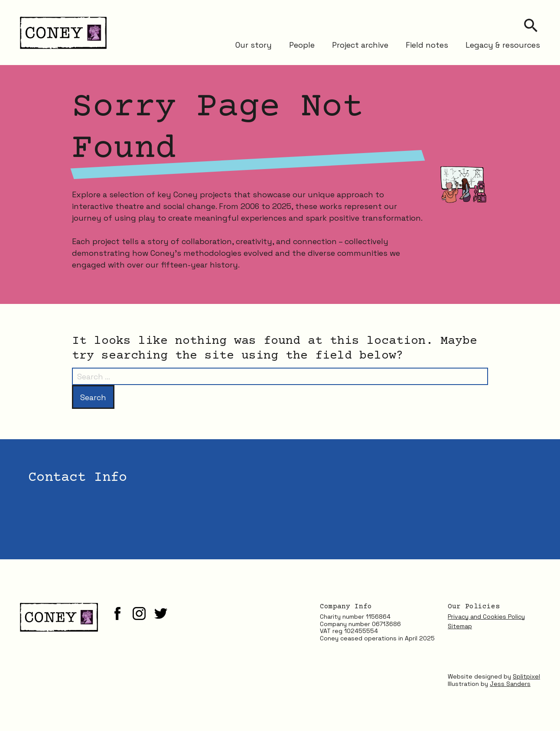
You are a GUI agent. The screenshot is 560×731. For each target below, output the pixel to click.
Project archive (360, 44)
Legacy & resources (503, 44)
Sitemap (460, 626)
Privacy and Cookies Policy (486, 617)
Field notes (427, 44)
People (302, 44)
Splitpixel (526, 676)
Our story (254, 44)
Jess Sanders (510, 684)
